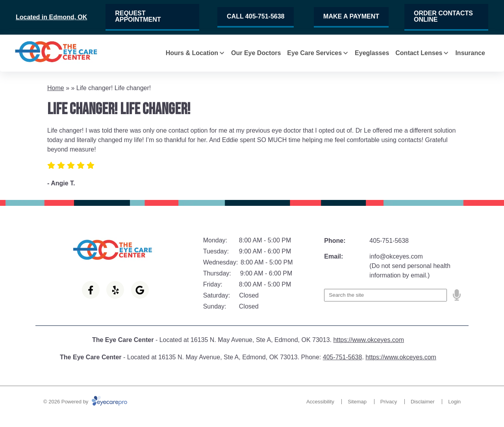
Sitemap (357, 402)
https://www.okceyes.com (369, 340)
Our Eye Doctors (256, 53)
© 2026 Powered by (85, 402)
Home (56, 88)
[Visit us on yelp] (115, 290)
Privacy (389, 402)
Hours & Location (192, 53)
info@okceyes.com (396, 256)
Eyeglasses (372, 53)
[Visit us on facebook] (91, 290)
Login (454, 402)
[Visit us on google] (140, 290)
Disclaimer (423, 402)
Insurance (470, 53)
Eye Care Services (314, 53)
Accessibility (320, 402)
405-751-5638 (389, 241)
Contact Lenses (419, 53)
